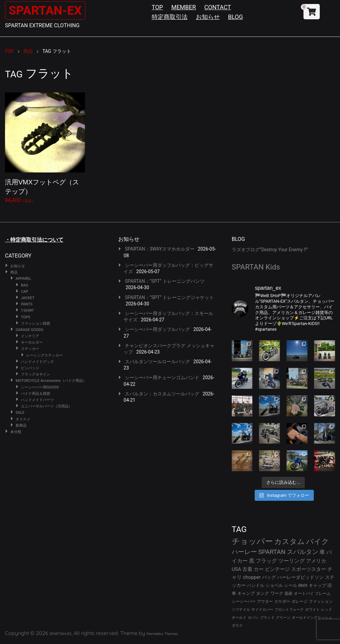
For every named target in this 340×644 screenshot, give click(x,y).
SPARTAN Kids (256, 267)
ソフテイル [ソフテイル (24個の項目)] (241, 610)
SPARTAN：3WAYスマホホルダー (160, 249)
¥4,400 (45, 147)
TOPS (26, 317)
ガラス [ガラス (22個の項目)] (237, 626)
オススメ (23, 419)
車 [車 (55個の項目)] (322, 552)
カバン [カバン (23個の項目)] (253, 618)
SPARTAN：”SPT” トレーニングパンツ (165, 281)
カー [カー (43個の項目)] (259, 569)
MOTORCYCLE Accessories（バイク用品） (51, 381)
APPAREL (23, 279)
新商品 (21, 426)
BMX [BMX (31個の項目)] (303, 585)
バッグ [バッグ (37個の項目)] (269, 577)
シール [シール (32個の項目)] (291, 585)
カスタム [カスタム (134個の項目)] (290, 541)
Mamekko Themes (162, 634)
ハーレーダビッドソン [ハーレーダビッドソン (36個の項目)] (300, 577)
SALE (20, 413)
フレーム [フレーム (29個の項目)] (323, 593)
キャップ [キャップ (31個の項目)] (317, 585)
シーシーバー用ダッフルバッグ (157, 329)
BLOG (236, 17)
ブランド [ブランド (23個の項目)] (267, 618)
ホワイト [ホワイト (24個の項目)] (312, 610)
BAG (25, 285)
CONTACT (218, 7)
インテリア (30, 336)
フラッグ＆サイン (36, 374)
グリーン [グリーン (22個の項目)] (283, 618)
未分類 (16, 432)
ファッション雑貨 (36, 323)
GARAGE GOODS (29, 330)
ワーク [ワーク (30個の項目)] (277, 593)
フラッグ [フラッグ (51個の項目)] (266, 561)
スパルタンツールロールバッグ (157, 362)
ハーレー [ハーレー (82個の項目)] (244, 552)
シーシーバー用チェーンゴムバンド (162, 377)
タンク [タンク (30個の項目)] (262, 593)
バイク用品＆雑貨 (36, 394)
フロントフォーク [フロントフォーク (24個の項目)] (289, 610)
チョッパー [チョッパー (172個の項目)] (252, 541)
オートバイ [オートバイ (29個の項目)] (304, 593)
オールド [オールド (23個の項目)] (239, 618)
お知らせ (208, 17)
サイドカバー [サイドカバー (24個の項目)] (262, 610)
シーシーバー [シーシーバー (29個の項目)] (244, 601)
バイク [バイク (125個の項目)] (318, 541)
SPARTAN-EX (48, 10)
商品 (14, 272)
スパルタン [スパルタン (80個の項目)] (303, 552)
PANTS (27, 304)
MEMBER (184, 7)
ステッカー (30, 349)
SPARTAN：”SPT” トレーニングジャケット (169, 297)
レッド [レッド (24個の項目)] (327, 610)
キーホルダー (32, 342)
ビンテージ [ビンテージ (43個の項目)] (277, 569)
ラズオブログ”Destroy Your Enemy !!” (270, 250)
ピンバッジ (30, 368)
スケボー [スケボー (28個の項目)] (282, 601)
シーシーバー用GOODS (40, 387)
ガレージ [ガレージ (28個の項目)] (299, 601)
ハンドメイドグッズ (37, 362)
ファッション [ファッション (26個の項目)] (321, 601)
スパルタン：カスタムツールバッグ (162, 394)
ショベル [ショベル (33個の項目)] (274, 585)
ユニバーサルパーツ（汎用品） (46, 406)
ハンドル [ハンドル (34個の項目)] (256, 585)
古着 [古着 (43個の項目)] (247, 569)
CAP (25, 292)
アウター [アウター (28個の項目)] (265, 601)
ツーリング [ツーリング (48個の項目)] (292, 561)
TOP (157, 7)
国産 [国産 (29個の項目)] (289, 593)
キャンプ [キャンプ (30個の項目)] (246, 593)
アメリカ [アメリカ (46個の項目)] (316, 561)
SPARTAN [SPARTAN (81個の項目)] (272, 552)
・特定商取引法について (34, 240)
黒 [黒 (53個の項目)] (252, 561)
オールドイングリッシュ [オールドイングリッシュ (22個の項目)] (312, 618)
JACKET (28, 298)
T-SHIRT (27, 311)
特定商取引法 (170, 17)
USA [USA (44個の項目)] (237, 569)
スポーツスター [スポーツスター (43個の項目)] (309, 569)
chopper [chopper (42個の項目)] (252, 577)
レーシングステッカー (44, 355)
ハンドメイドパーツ (37, 400)
